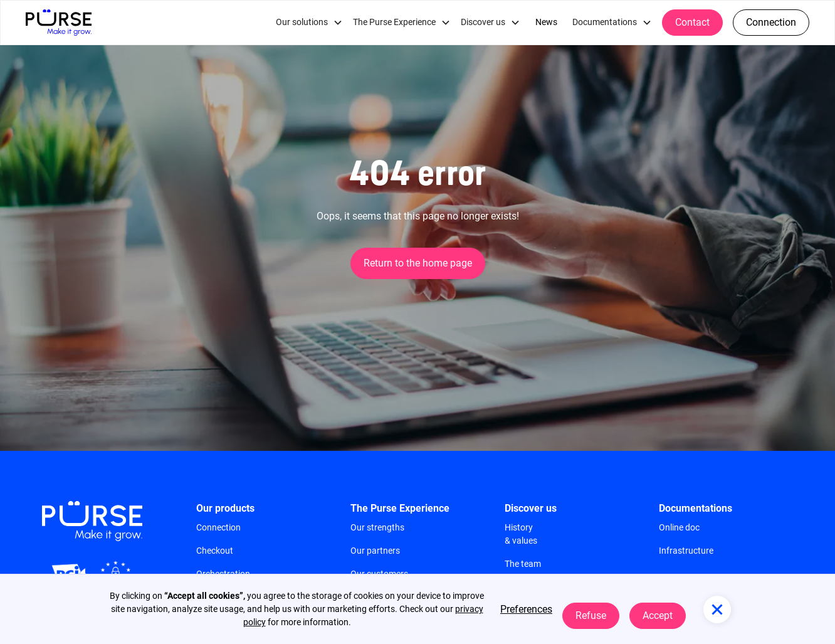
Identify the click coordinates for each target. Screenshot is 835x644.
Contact (692, 22)
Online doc (679, 527)
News (546, 22)
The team (523, 564)
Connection (771, 22)
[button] (309, 23)
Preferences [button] (526, 609)
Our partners (375, 551)
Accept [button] (658, 615)
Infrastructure (686, 551)
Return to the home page (418, 263)
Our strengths (377, 527)
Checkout (215, 551)
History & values (521, 534)
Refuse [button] (591, 615)
